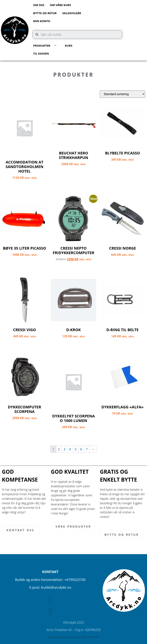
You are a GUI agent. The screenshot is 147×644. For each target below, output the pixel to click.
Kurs (68, 46)
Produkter (46, 46)
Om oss (39, 5)
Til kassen (41, 53)
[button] (50, 600)
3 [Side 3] (64, 449)
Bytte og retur (45, 13)
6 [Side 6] (81, 449)
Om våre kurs (60, 5)
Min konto (42, 21)
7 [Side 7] (87, 449)
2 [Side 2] (59, 449)
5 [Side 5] (76, 449)
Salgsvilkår (72, 13)
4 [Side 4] (70, 449)
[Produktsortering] (122, 94)
